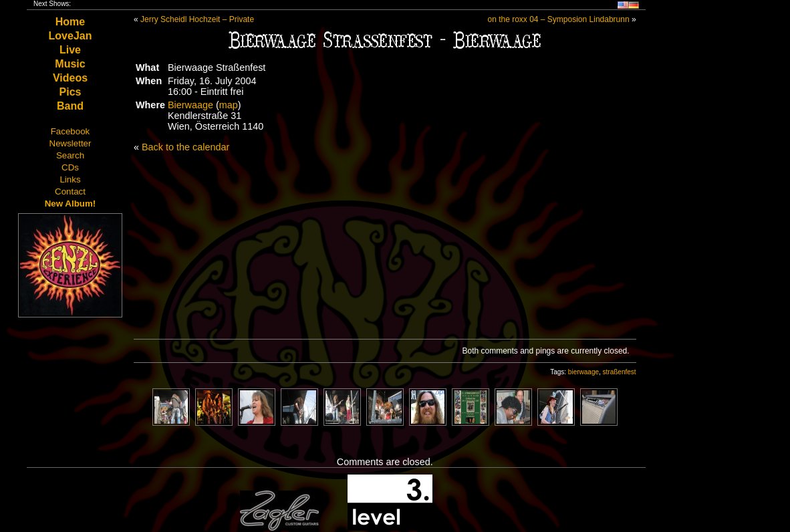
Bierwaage (190, 105)
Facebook (71, 131)
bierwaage (583, 372)
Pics (71, 92)
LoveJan (71, 36)
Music (70, 64)
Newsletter (71, 143)
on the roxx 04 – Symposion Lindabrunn (558, 19)
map (229, 105)
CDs (70, 167)
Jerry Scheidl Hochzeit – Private (197, 19)
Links (70, 179)
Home (70, 22)
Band (70, 106)
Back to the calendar (185, 147)
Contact (70, 191)
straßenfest (620, 372)
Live (70, 50)
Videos (70, 78)
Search (70, 155)
